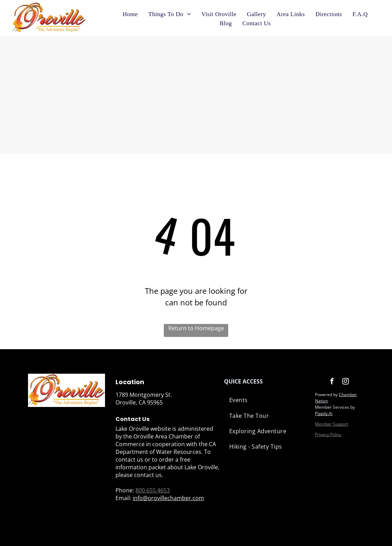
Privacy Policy (328, 434)
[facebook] (332, 382)
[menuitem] (130, 14)
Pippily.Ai (324, 413)
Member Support (332, 424)
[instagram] (345, 382)
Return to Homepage (196, 328)
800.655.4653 (153, 490)
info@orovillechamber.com (168, 498)
